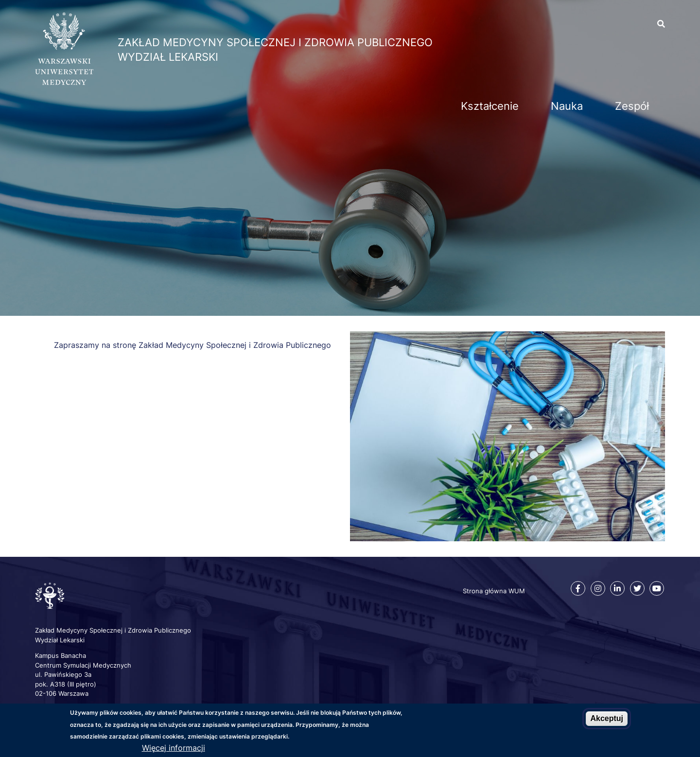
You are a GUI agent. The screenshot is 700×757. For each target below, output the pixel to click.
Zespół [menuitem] (632, 106)
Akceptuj (607, 718)
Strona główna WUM (494, 591)
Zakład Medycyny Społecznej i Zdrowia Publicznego (275, 42)
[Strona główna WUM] (64, 82)
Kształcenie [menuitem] (490, 106)
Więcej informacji (174, 748)
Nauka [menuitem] (567, 106)
